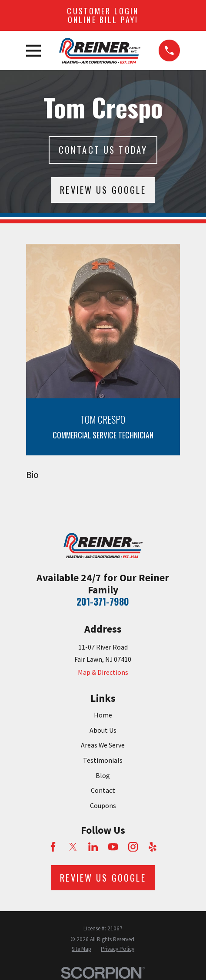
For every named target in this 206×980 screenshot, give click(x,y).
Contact (103, 790)
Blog (103, 775)
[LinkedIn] (93, 847)
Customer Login (103, 15)
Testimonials (103, 760)
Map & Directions (103, 672)
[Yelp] (153, 847)
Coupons (103, 805)
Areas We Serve (103, 745)
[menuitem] (81, 949)
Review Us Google (103, 190)
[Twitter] (73, 847)
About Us (103, 730)
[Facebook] (53, 847)
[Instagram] (133, 847)
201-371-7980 (103, 601)
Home (103, 715)
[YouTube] (113, 847)
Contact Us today (103, 150)
